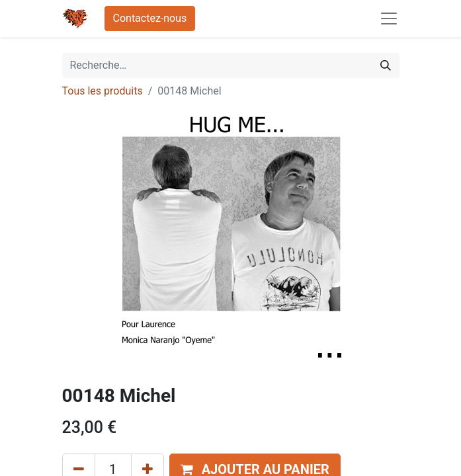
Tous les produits (103, 91)
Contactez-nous (150, 18)
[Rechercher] (386, 65)
